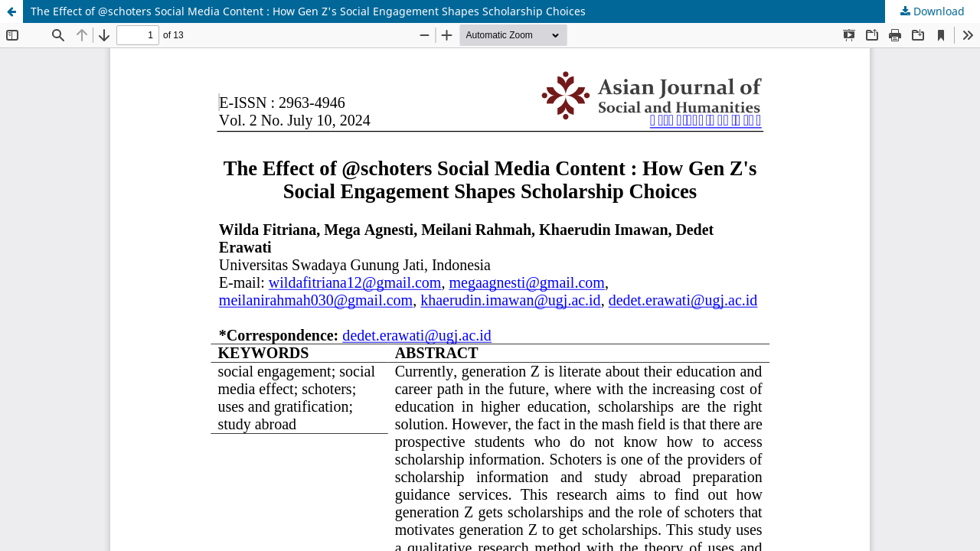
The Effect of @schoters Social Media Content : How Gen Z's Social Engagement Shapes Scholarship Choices (308, 11)
